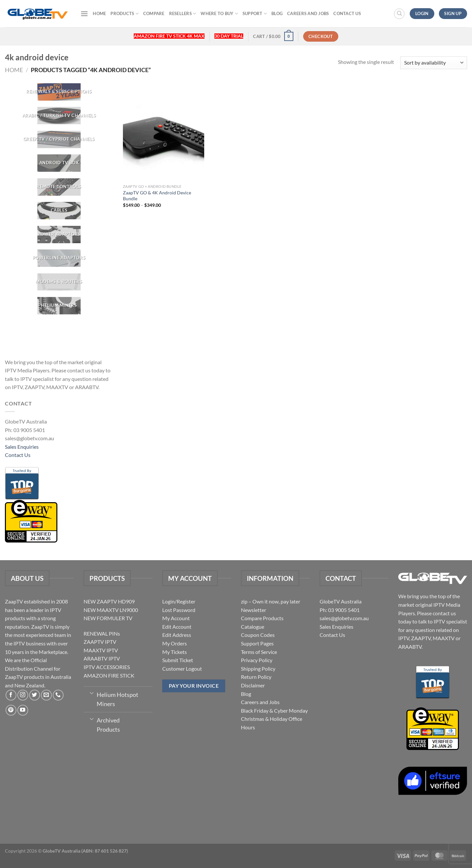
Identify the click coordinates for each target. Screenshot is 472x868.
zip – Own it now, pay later (271, 601)
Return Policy (256, 677)
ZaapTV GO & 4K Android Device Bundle (157, 196)
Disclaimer (253, 685)
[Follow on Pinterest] (11, 710)
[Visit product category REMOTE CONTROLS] (59, 187)
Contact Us (347, 13)
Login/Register (179, 601)
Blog (277, 13)
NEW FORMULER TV (108, 618)
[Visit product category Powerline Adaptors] (59, 258)
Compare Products (262, 618)
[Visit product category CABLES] (59, 211)
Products (125, 14)
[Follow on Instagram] (23, 695)
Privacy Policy (257, 660)
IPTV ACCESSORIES (107, 667)
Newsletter (254, 610)
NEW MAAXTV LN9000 (111, 610)
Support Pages (257, 643)
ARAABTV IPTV (102, 658)
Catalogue (253, 627)
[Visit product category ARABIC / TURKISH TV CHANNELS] (59, 116)
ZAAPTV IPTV (100, 642)
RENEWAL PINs (102, 633)
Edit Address (177, 635)
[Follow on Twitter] (35, 695)
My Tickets (175, 652)
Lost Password (179, 610)
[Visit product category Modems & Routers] (59, 282)
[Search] (399, 14)
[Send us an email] (46, 695)
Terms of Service (259, 652)
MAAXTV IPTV (101, 650)
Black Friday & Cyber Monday (274, 710)
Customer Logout (182, 669)
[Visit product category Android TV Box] (59, 163)
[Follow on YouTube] (23, 710)
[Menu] (84, 14)
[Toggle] (92, 693)
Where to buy (219, 14)
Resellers (183, 14)
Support (255, 14)
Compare (154, 13)
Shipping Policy (258, 669)
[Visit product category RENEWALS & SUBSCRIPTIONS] (59, 92)
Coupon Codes (258, 635)
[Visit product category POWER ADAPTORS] (59, 235)
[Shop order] (434, 63)
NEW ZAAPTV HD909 (109, 601)
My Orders (175, 643)
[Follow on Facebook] (11, 695)
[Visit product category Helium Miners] (59, 306)
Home (99, 13)
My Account (176, 618)
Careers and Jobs (308, 13)
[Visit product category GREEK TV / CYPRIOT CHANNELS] (59, 139)
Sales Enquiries (22, 447)
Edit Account (177, 627)
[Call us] (58, 695)
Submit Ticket (178, 660)
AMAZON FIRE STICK (109, 675)
